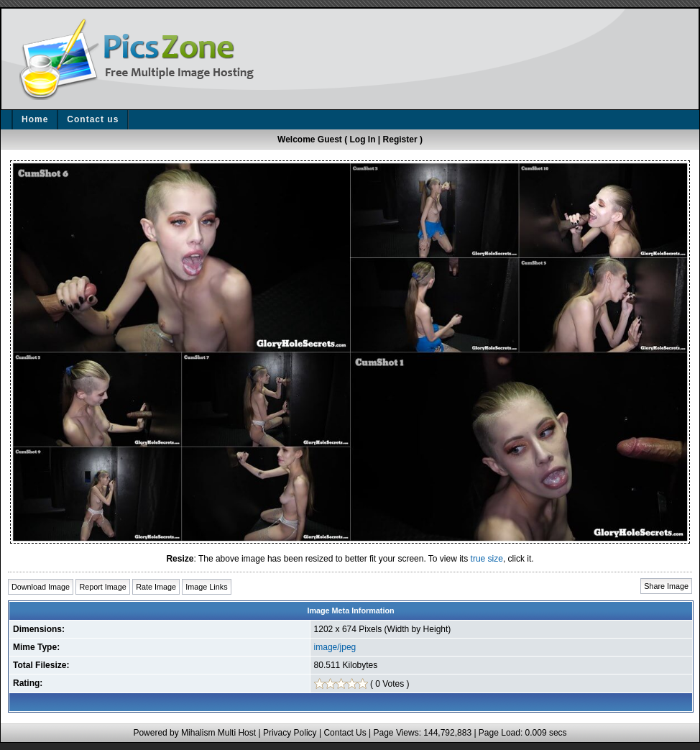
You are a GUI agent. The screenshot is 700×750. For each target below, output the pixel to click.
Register (400, 140)
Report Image (102, 587)
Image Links (206, 587)
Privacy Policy (290, 733)
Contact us (93, 119)
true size (487, 559)
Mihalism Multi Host (218, 733)
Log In (363, 140)
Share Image (666, 586)
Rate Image (156, 587)
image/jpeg (335, 647)
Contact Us (345, 733)
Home (35, 119)
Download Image (41, 587)
